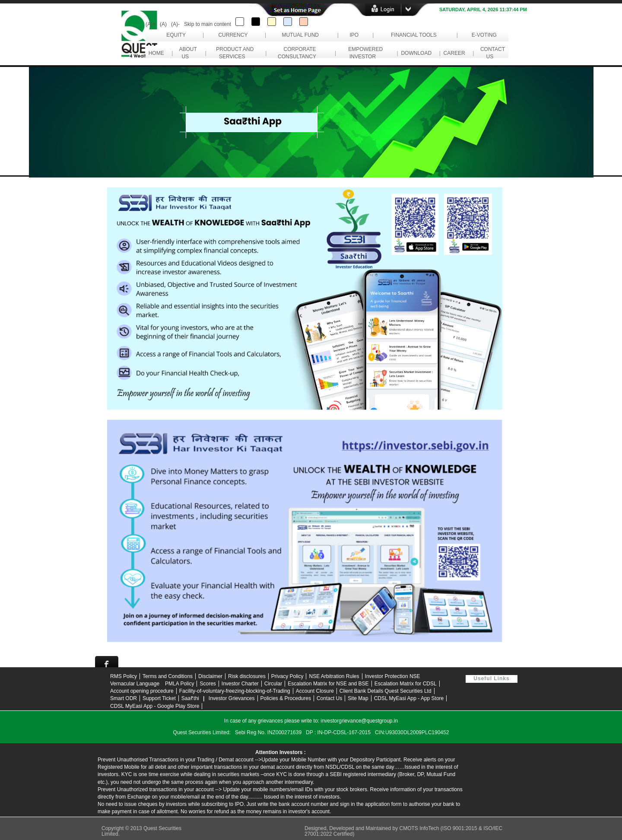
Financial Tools (414, 35)
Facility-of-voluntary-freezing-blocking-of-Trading (235, 691)
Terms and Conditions (168, 676)
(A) (163, 24)
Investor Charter (240, 684)
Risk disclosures (247, 676)
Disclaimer (210, 676)
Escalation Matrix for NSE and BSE (328, 684)
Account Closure (315, 691)
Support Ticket (159, 698)
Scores (208, 684)
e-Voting (484, 35)
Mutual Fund (300, 35)
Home (156, 53)
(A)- (175, 24)
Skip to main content (208, 24)
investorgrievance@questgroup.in (359, 721)
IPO (354, 35)
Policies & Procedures (286, 698)
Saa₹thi (190, 698)
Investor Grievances (232, 698)
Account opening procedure (142, 691)
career (454, 53)
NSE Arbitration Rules (334, 676)
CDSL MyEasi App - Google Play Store (155, 706)
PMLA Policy (179, 684)
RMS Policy (124, 676)
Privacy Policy (287, 676)
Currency (233, 35)
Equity (176, 35)
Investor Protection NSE (393, 676)
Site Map (358, 698)
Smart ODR (124, 698)
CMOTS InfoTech (420, 828)
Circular (273, 684)
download (416, 53)
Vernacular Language (135, 684)
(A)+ (151, 24)
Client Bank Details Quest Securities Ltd (386, 691)
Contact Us (329, 698)
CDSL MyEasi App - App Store (409, 698)
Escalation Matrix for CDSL (406, 684)
